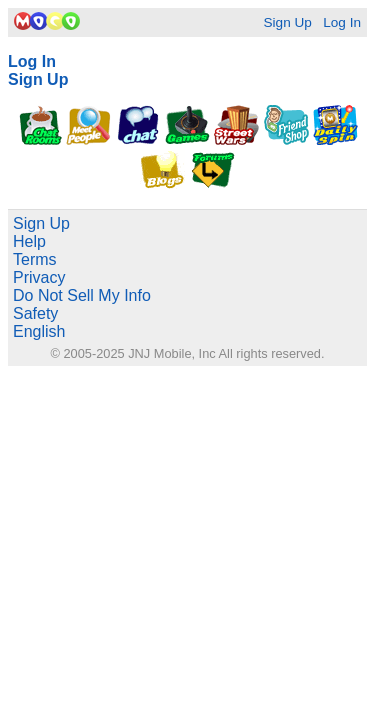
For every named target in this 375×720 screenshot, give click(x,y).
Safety (35, 313)
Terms (35, 259)
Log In (342, 22)
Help (29, 241)
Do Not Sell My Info (82, 295)
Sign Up (287, 22)
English (39, 331)
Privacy (39, 277)
